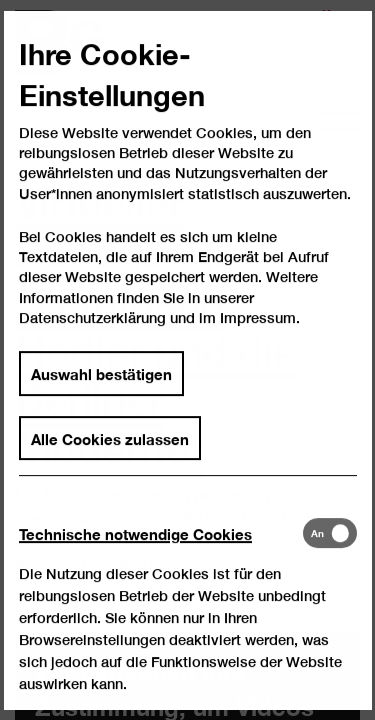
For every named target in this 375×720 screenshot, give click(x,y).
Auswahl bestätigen (101, 392)
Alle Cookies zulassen (110, 457)
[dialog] (187, 360)
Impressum (258, 337)
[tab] (160, 552)
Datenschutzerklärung (92, 337)
